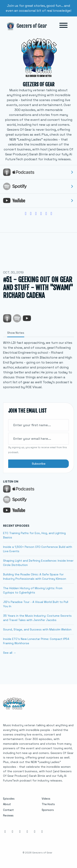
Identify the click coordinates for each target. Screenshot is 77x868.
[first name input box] (38, 425)
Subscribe (39, 464)
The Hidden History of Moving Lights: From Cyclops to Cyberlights (33, 590)
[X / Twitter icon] (27, 832)
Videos (46, 799)
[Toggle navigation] (63, 26)
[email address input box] (38, 439)
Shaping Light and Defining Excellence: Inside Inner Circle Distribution (38, 563)
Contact (8, 810)
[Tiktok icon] (42, 832)
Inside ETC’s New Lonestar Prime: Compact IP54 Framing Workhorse (36, 641)
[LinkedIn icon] (20, 832)
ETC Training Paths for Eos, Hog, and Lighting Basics (34, 535)
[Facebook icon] (13, 832)
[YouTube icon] (35, 832)
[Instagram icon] (5, 832)
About (7, 804)
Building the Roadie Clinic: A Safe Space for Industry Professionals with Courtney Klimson (35, 577)
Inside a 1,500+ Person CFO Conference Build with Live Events (38, 549)
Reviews (8, 815)
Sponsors (48, 810)
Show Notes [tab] (16, 333)
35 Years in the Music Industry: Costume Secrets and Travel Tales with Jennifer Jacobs (37, 618)
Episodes (9, 799)
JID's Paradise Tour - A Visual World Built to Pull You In (36, 604)
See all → (10, 653)
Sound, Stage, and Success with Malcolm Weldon (37, 629)
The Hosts (48, 804)
